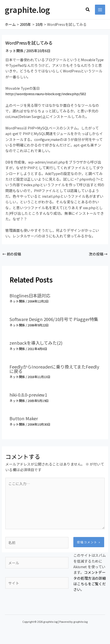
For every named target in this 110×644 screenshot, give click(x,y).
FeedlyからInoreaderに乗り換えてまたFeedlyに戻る (54, 369)
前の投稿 (12, 254)
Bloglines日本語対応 (30, 295)
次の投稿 (98, 254)
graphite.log (27, 10)
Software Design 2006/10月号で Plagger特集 (54, 319)
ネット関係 (14, 51)
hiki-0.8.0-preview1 (28, 395)
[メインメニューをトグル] (100, 10)
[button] (88, 10)
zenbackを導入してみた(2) (36, 343)
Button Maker (24, 418)
